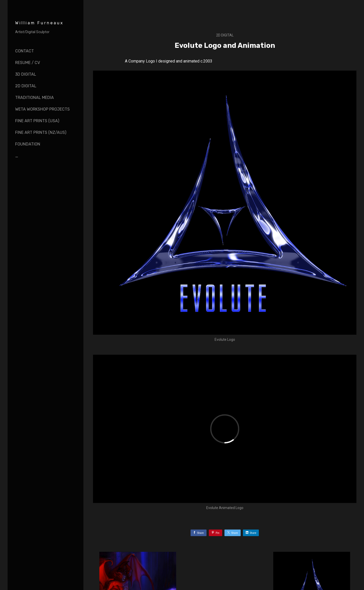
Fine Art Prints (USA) (37, 121)
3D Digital (26, 74)
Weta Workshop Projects (42, 109)
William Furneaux (39, 23)
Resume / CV (28, 63)
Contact (25, 51)
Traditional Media (35, 98)
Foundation (28, 144)
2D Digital (26, 86)
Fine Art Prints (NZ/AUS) (41, 132)
